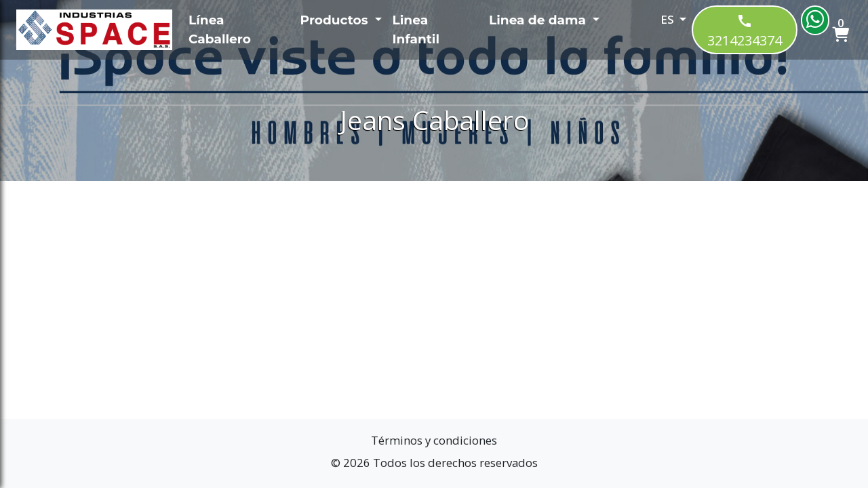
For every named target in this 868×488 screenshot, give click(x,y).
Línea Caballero (220, 29)
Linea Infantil (416, 29)
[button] (655, 23)
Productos (336, 20)
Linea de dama (539, 20)
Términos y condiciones (434, 440)
